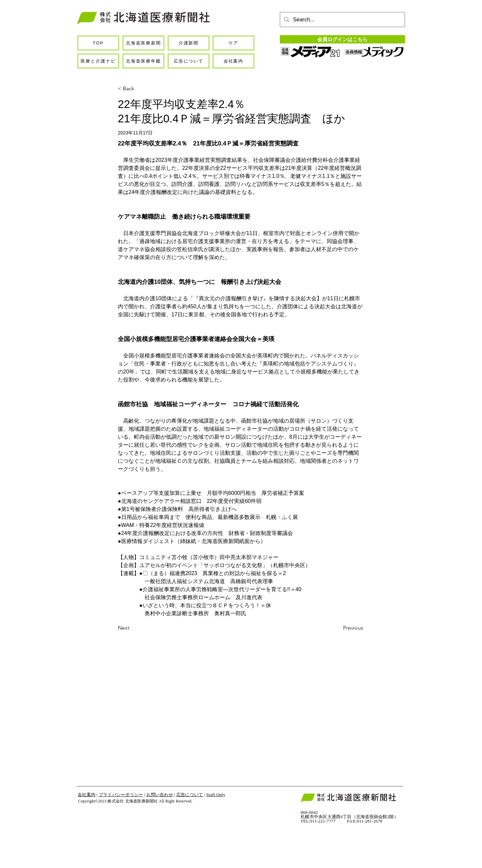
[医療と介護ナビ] (98, 61)
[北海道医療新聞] (143, 43)
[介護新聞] (189, 43)
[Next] (140, 628)
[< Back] (140, 89)
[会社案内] (233, 61)
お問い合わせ (160, 795)
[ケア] (233, 43)
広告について (190, 795)
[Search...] (342, 20)
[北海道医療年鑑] (143, 61)
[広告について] (189, 61)
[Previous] (346, 628)
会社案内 (87, 795)
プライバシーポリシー (121, 795)
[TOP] (98, 43)
